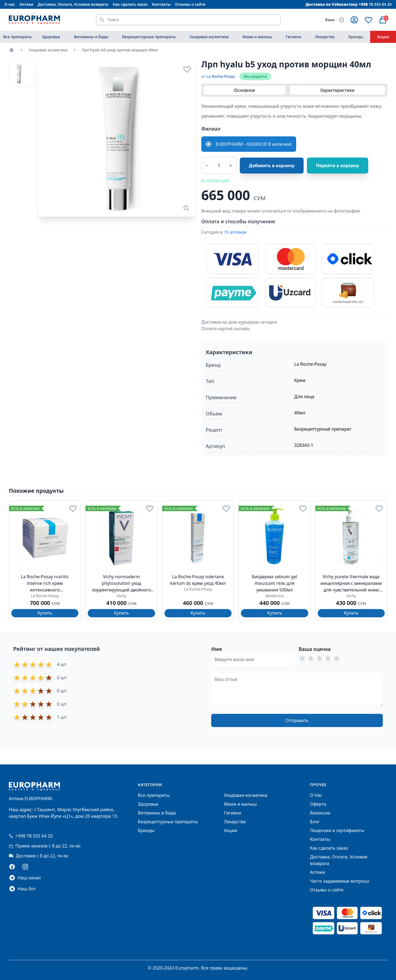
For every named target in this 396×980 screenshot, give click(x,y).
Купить (45, 613)
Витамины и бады (91, 37)
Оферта (318, 804)
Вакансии (320, 813)
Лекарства (325, 37)
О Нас (316, 795)
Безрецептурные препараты (149, 37)
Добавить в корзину (272, 166)
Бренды (356, 37)
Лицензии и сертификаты (337, 830)
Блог (315, 822)
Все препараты (17, 37)
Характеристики (338, 90)
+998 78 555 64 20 (31, 836)
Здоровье (51, 37)
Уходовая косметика (209, 37)
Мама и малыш (257, 37)
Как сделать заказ (130, 4)
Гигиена (293, 37)
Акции (383, 37)
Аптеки (26, 4)
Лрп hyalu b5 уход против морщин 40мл (120, 50)
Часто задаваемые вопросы (339, 881)
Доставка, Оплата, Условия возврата (73, 4)
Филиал (211, 129)
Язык (330, 20)
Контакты (161, 4)
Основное (245, 90)
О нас (10, 4)
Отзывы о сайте (190, 4)
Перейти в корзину (338, 166)
